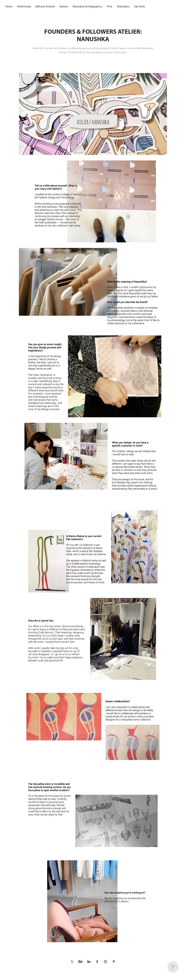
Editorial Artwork (45, 6)
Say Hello (140, 6)
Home (9, 6)
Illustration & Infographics (87, 6)
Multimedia (24, 6)
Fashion (64, 6)
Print (110, 6)
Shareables (123, 6)
